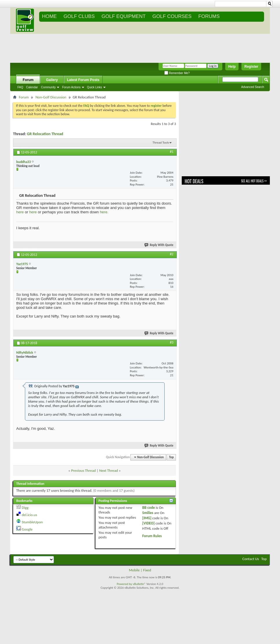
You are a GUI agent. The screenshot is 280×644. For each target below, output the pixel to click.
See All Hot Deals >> (254, 181)
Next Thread (109, 470)
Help (232, 67)
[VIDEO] (149, 523)
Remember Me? (177, 73)
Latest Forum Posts (83, 80)
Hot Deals (194, 181)
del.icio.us (29, 515)
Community (49, 87)
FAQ (20, 87)
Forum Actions (71, 87)
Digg (25, 508)
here (20, 212)
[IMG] (147, 518)
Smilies (148, 513)
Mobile (134, 570)
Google (27, 529)
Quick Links (94, 87)
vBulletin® (139, 584)
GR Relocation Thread (45, 134)
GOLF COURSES (172, 16)
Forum (28, 80)
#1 (172, 152)
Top (171, 457)
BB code (149, 508)
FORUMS (209, 16)
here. (104, 212)
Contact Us (251, 559)
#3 (172, 342)
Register (251, 67)
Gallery (52, 80)
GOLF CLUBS (79, 16)
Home (49, 16)
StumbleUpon (32, 522)
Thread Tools (161, 143)
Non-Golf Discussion (51, 97)
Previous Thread (83, 470)
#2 (172, 254)
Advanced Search (253, 87)
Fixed (147, 570)
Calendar (32, 87)
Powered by (125, 584)
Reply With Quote (159, 245)
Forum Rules (152, 536)
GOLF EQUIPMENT (123, 16)
